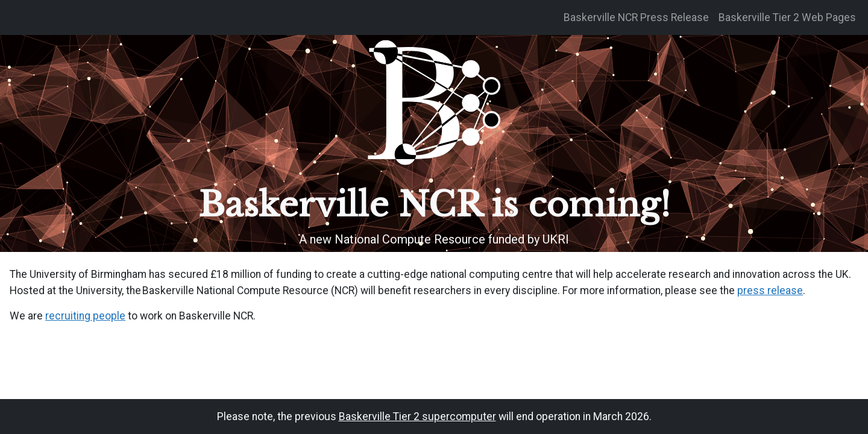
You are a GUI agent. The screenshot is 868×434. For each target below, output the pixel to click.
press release (770, 291)
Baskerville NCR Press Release (636, 17)
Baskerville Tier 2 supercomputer (417, 417)
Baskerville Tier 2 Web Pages (787, 17)
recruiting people (85, 316)
